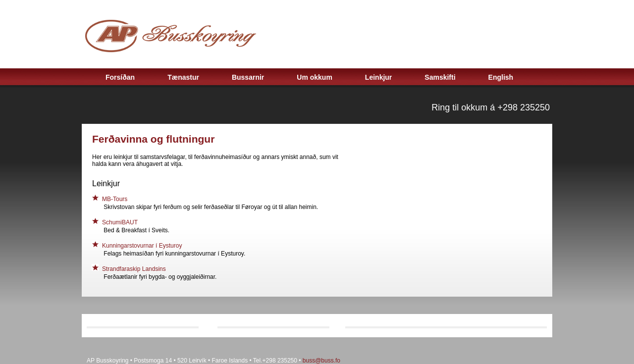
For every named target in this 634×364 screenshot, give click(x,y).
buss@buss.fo (321, 361)
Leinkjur (378, 77)
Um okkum (315, 77)
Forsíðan (120, 77)
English (501, 77)
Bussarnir (248, 77)
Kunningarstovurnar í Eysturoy (142, 246)
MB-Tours (115, 199)
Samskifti (440, 77)
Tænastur (183, 77)
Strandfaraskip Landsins (135, 269)
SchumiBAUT (120, 222)
